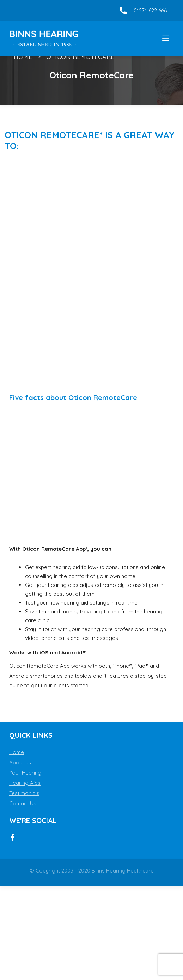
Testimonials (24, 793)
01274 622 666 (150, 10)
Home (23, 57)
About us (20, 762)
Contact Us (23, 803)
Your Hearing (25, 773)
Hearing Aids (25, 783)
